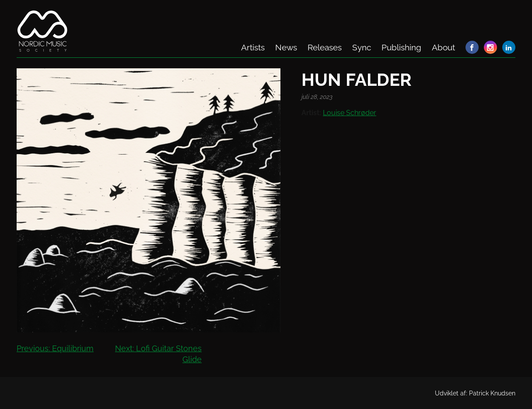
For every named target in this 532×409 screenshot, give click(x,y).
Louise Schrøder (350, 113)
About (443, 47)
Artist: (311, 113)
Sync (362, 47)
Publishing (401, 47)
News (286, 47)
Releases (325, 47)
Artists (253, 47)
